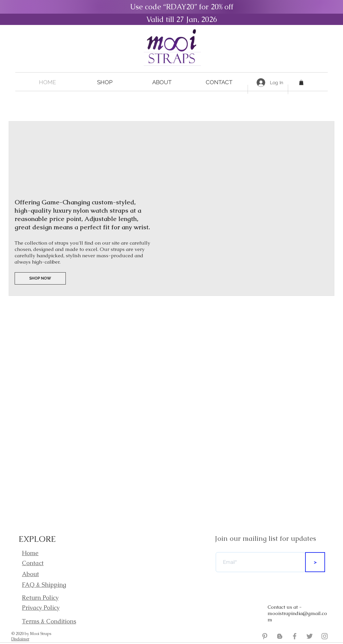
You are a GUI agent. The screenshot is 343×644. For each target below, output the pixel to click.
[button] (105, 82)
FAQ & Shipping (44, 585)
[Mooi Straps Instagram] (325, 636)
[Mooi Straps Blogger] (280, 636)
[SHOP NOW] (40, 278)
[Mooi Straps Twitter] (310, 636)
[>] (315, 562)
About (30, 574)
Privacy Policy (41, 608)
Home (30, 553)
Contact (33, 563)
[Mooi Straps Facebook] (295, 636)
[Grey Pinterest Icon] (265, 636)
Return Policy (40, 598)
